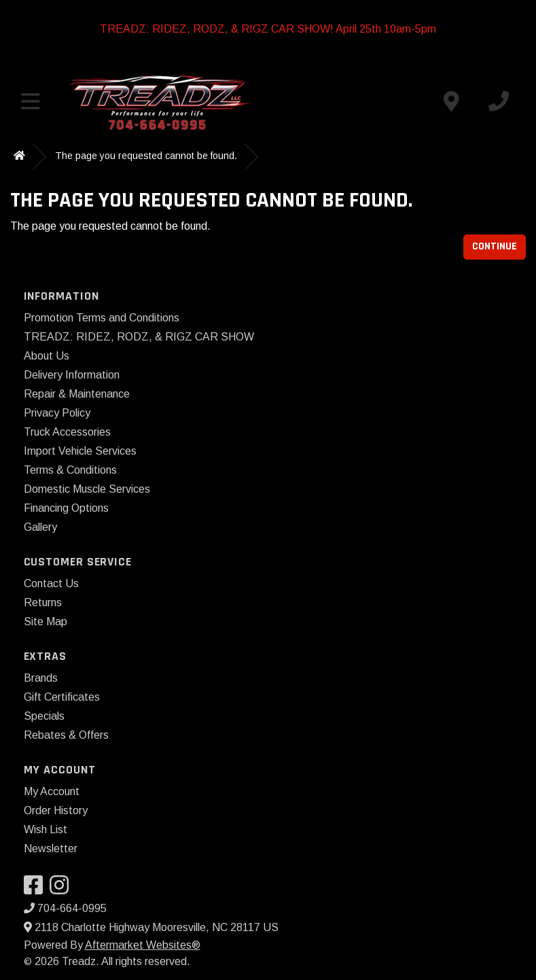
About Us (47, 356)
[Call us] (499, 101)
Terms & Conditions (70, 470)
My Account (52, 791)
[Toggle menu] (31, 101)
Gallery (40, 527)
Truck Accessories (67, 432)
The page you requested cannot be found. (146, 156)
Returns (43, 602)
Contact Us (51, 583)
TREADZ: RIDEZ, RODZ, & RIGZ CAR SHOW (139, 337)
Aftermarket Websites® (143, 945)
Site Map (46, 622)
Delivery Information (72, 375)
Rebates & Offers (66, 735)
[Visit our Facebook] (37, 889)
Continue (495, 246)
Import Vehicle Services (80, 451)
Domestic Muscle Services (87, 489)
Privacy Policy (57, 413)
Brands (41, 678)
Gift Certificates (62, 697)
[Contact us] (451, 101)
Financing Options (66, 508)
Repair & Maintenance (77, 394)
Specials (44, 716)
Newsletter (51, 848)
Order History (56, 810)
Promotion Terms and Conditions (102, 318)
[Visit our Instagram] (62, 889)
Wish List (46, 829)
